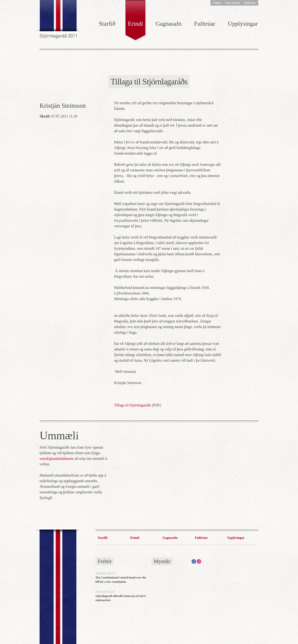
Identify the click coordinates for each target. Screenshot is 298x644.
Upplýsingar (243, 24)
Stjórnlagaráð (59, 21)
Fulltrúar (205, 24)
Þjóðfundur (250, 3)
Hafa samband (232, 3)
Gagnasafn (168, 24)
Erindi (135, 24)
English (217, 3)
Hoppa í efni (0, 3)
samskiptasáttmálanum (57, 459)
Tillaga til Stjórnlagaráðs (133, 405)
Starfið (107, 24)
